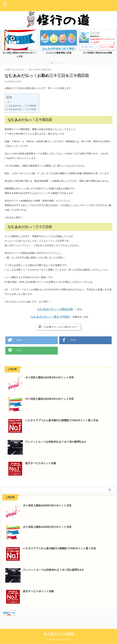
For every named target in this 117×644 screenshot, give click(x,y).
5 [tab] (64, 63)
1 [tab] (52, 63)
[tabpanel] (19, 45)
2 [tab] (55, 63)
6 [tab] (67, 63)
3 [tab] (58, 63)
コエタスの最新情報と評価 (58, 53)
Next (113, 43)
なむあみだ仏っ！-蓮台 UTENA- (51, 317)
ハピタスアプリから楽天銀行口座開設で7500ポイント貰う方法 (64, 423)
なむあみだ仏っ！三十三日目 (22, 109)
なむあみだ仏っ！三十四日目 (22, 106)
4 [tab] (61, 63)
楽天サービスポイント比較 (42, 466)
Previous (4, 43)
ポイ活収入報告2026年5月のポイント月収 (51, 402)
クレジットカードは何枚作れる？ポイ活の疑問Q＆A (57, 445)
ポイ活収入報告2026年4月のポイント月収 (51, 380)
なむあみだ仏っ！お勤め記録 (55, 309)
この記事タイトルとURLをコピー (58, 327)
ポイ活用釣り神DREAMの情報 (97, 53)
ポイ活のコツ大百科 (59, 634)
